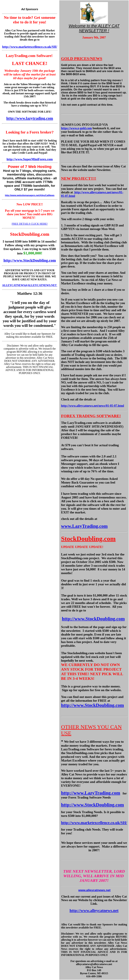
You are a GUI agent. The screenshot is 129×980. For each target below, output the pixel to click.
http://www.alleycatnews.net (94, 910)
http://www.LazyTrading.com (91, 793)
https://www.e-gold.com (76, 128)
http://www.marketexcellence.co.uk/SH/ (30, 47)
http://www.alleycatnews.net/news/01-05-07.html (92, 406)
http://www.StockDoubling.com (93, 619)
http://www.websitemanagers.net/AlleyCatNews (30, 195)
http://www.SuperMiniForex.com (30, 159)
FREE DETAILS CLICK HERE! (30, 224)
